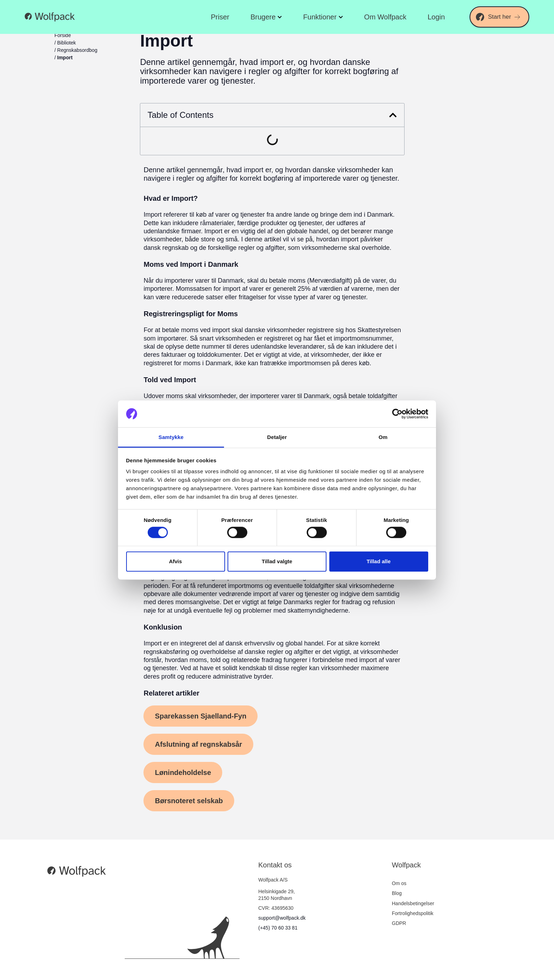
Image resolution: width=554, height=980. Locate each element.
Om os (399, 883)
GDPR (399, 923)
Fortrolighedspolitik (413, 913)
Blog (397, 893)
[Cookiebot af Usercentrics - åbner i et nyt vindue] (397, 414)
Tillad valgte (277, 561)
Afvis (175, 561)
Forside (63, 35)
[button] (393, 115)
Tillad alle (378, 561)
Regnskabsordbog (77, 50)
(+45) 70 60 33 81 (278, 928)
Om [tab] (383, 437)
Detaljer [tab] (277, 437)
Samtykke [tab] (171, 437)
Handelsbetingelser (413, 903)
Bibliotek (67, 43)
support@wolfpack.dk (282, 918)
